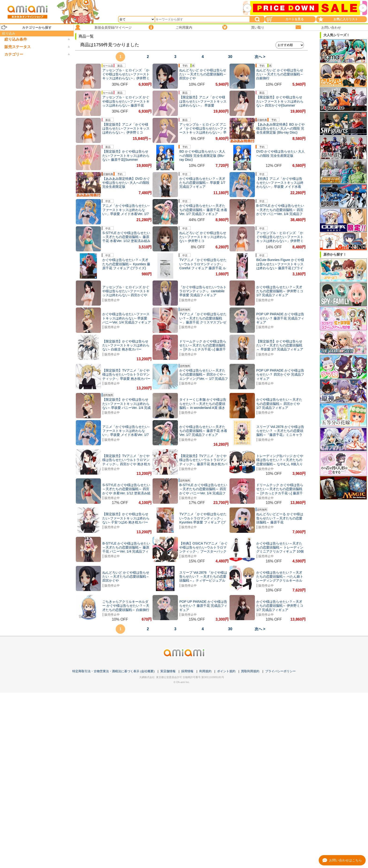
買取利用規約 (250, 671)
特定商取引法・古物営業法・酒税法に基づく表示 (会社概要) (113, 671)
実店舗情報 (168, 671)
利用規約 (205, 671)
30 (230, 57)
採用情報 (187, 671)
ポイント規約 (226, 671)
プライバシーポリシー (280, 671)
